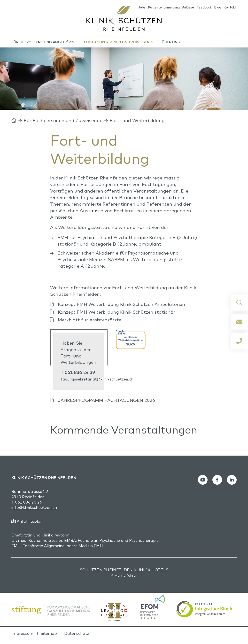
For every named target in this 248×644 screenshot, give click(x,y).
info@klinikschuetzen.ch (34, 512)
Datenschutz (77, 638)
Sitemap (49, 638)
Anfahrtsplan (30, 526)
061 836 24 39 (80, 377)
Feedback (204, 8)
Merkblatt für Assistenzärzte (91, 324)
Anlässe (188, 8)
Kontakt (230, 8)
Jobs (142, 8)
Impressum (22, 638)
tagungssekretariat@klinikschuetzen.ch (97, 384)
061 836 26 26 (29, 506)
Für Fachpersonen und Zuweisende (63, 124)
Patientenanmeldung (164, 8)
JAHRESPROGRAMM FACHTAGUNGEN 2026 (108, 404)
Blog (218, 8)
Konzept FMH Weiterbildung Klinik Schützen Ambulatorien (124, 308)
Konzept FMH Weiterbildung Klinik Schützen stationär (119, 316)
